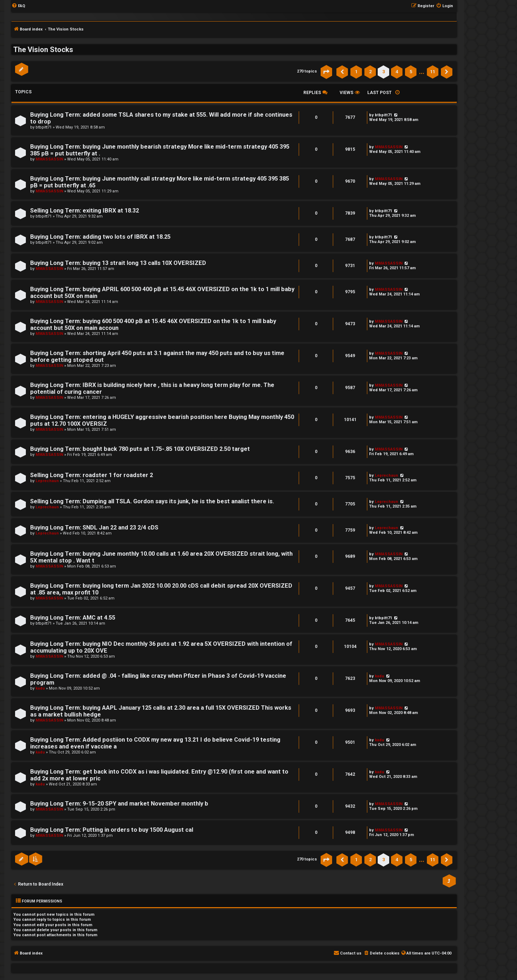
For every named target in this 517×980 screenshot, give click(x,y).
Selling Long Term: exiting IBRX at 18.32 (85, 211)
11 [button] (433, 72)
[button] (326, 72)
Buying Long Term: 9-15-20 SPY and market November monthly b (119, 804)
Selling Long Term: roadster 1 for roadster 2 (92, 475)
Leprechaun (47, 481)
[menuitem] (18, 6)
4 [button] (397, 72)
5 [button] (411, 72)
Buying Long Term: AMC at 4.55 (73, 618)
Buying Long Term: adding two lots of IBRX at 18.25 (100, 237)
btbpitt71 (44, 127)
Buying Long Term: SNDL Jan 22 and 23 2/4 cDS (94, 528)
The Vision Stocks (43, 50)
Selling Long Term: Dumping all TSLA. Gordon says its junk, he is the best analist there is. (152, 501)
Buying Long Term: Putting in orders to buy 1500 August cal (112, 830)
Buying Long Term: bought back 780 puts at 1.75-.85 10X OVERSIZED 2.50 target (140, 449)
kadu (40, 688)
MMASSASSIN (49, 159)
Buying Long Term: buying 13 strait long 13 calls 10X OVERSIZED (118, 263)
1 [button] (356, 72)
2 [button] (370, 72)
